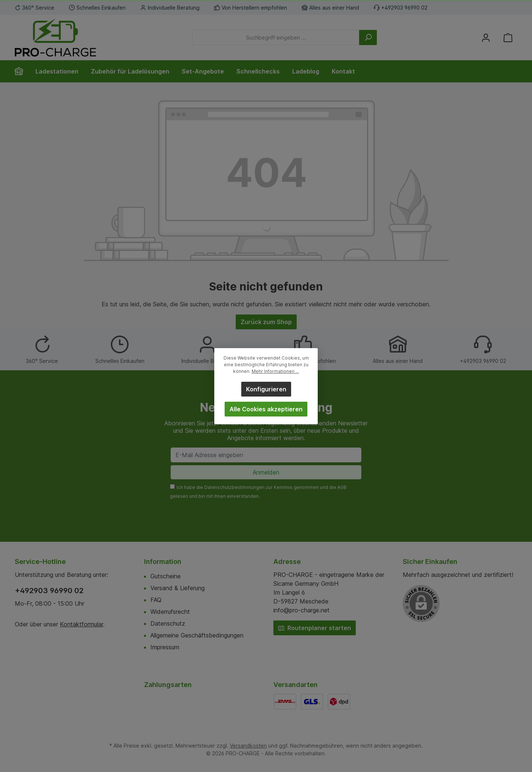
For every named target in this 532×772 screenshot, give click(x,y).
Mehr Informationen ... (275, 371)
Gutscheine (166, 576)
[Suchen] (368, 38)
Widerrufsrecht (170, 612)
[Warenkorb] (508, 38)
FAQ (156, 600)
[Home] (22, 71)
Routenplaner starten (315, 628)
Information (163, 562)
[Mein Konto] (486, 38)
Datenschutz (168, 623)
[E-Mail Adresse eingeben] (266, 455)
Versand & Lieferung (178, 588)
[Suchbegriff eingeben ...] (276, 38)
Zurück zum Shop (266, 322)
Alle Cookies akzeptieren (266, 409)
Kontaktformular (81, 624)
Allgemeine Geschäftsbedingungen (197, 635)
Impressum (165, 647)
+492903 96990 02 (49, 591)
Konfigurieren (266, 389)
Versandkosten (248, 746)
